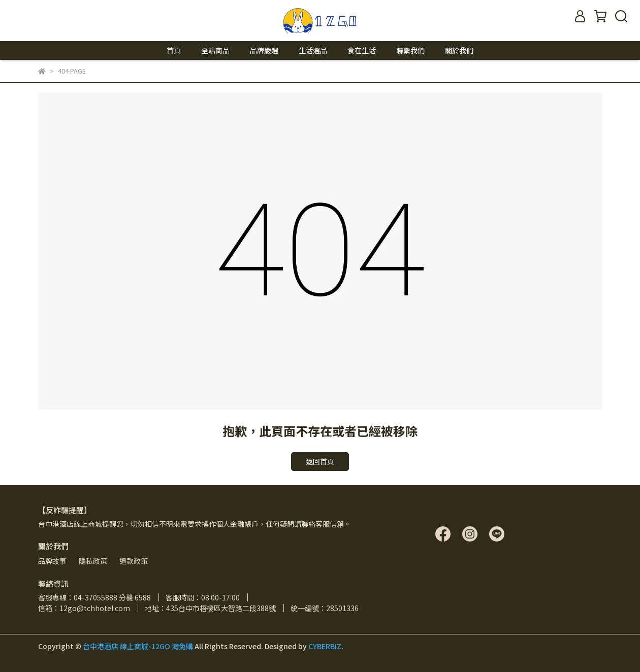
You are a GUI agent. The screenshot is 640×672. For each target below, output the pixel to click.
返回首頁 (320, 461)
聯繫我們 (410, 50)
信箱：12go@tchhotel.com (84, 608)
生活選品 (313, 50)
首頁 (174, 50)
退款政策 (134, 561)
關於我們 (459, 50)
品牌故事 (52, 561)
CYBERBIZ (325, 646)
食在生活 (362, 50)
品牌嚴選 (264, 50)
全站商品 (215, 50)
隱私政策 (93, 561)
